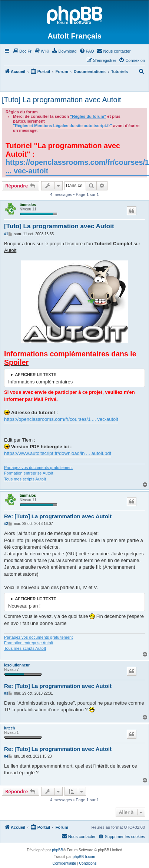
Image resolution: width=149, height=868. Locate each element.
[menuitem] (22, 51)
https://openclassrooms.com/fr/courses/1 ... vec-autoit (77, 167)
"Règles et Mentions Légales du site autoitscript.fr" (62, 126)
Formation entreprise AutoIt (29, 473)
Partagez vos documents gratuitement (38, 468)
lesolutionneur (17, 665)
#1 (6, 234)
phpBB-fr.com (84, 857)
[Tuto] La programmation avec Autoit (62, 100)
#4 (6, 756)
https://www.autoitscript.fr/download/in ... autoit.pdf (58, 453)
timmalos (28, 205)
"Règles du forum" (88, 116)
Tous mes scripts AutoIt (25, 479)
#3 (6, 693)
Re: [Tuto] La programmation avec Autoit (58, 516)
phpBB (57, 850)
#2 (6, 524)
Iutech (9, 728)
